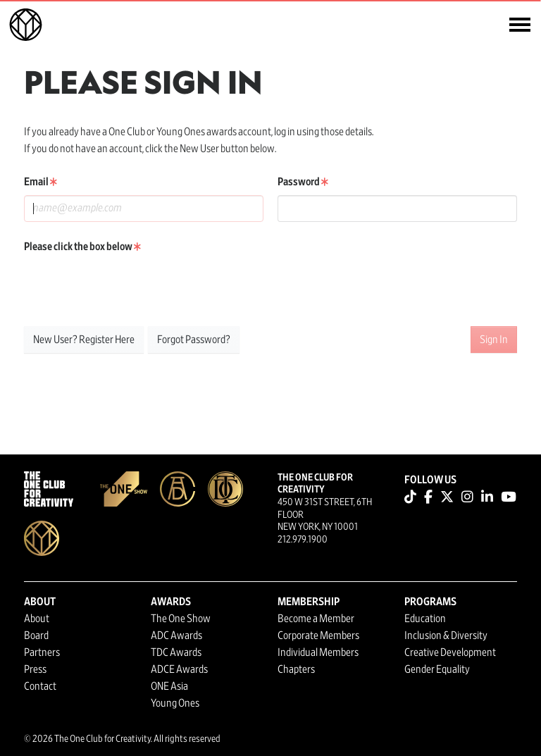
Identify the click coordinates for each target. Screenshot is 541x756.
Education (425, 619)
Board (36, 636)
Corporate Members (318, 636)
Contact (40, 686)
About (37, 619)
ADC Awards (176, 636)
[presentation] (131, 287)
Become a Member (316, 619)
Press (35, 669)
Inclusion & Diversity (446, 636)
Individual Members (318, 652)
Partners (42, 652)
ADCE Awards (179, 669)
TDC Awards (176, 652)
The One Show (181, 619)
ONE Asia (169, 686)
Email (41, 182)
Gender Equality (437, 669)
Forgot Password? (194, 340)
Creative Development (450, 652)
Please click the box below (82, 247)
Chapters (296, 669)
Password (303, 182)
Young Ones (175, 703)
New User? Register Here (84, 340)
